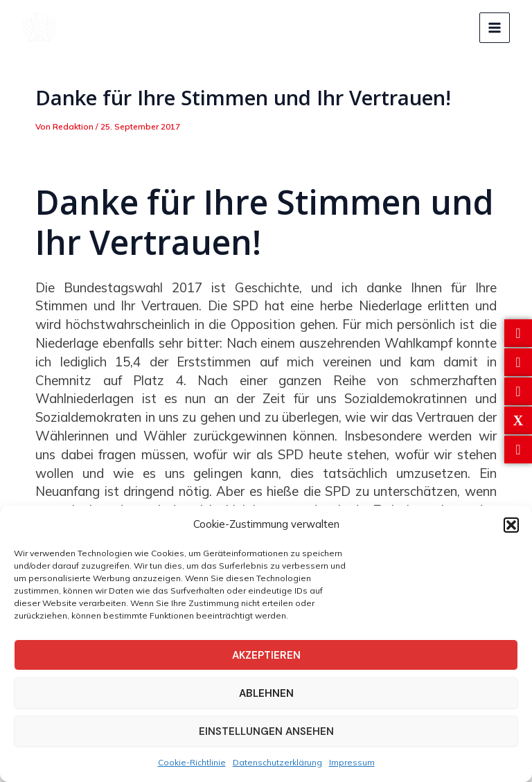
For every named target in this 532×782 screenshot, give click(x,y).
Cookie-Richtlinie (192, 762)
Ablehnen (266, 693)
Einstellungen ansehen (266, 731)
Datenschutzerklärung (277, 762)
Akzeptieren (266, 655)
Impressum (352, 762)
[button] (511, 525)
